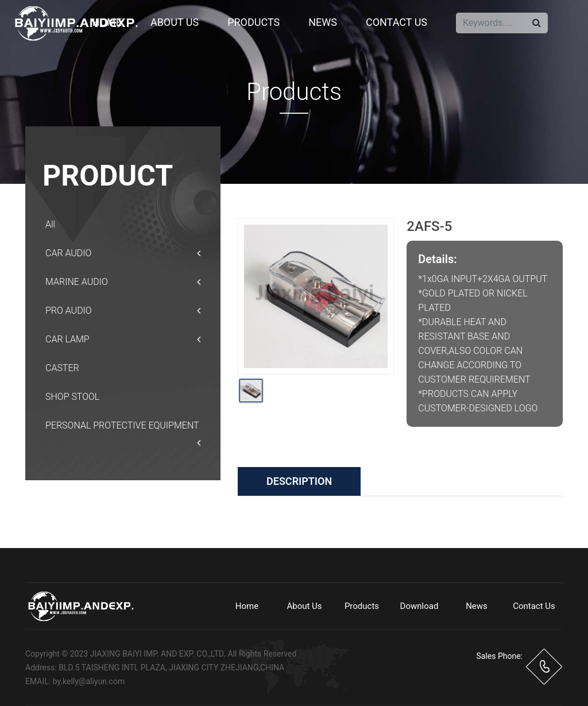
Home (107, 22)
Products (254, 22)
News (323, 22)
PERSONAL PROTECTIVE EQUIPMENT (123, 430)
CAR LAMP (123, 340)
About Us (175, 22)
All (50, 224)
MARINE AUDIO (123, 282)
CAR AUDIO (123, 253)
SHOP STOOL (72, 397)
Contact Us (396, 22)
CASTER (62, 368)
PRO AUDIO (123, 311)
